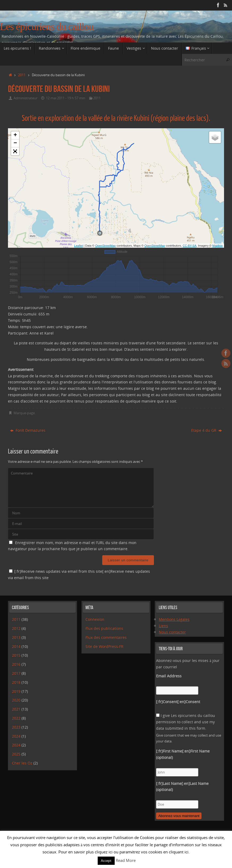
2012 (16, 628)
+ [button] (15, 135)
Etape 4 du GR (207, 430)
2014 (16, 646)
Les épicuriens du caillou (47, 27)
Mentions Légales (174, 619)
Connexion (95, 619)
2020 (16, 700)
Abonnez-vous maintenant (179, 816)
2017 (16, 673)
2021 (16, 709)
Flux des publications (104, 628)
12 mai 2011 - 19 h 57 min (66, 98)
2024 (16, 736)
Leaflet (78, 246)
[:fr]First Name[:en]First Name (183, 754)
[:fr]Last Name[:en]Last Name (182, 787)
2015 (16, 655)
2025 (16, 754)
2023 (16, 727)
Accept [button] (106, 861)
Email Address (169, 676)
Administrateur (25, 98)
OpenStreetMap (106, 246)
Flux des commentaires (106, 637)
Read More (126, 860)
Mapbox (218, 246)
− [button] (15, 143)
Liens (163, 626)
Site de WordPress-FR (104, 646)
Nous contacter (172, 632)
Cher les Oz (22, 763)
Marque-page (24, 413)
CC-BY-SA (190, 246)
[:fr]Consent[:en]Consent (178, 702)
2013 (16, 637)
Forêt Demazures (28, 430)
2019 (16, 691)
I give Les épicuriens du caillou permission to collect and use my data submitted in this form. (185, 722)
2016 (16, 664)
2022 (16, 718)
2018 (16, 682)
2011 (22, 75)
